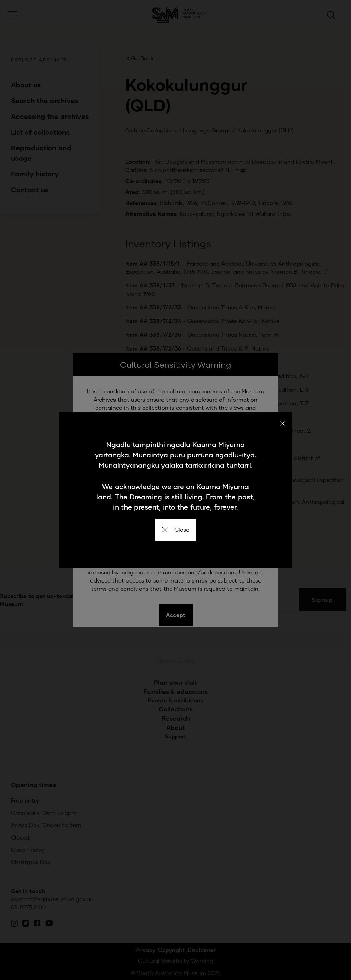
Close (176, 530)
